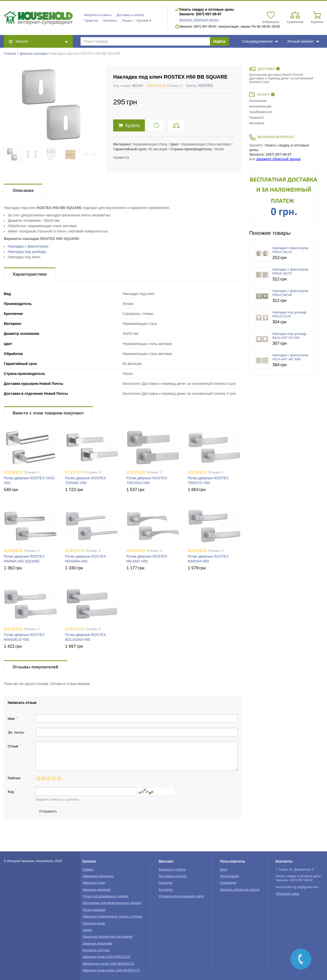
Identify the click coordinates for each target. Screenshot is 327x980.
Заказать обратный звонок (199, 20)
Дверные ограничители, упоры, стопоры (112, 916)
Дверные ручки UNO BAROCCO (106, 957)
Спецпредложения (260, 41)
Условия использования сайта (181, 896)
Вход (224, 869)
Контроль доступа (96, 950)
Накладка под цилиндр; (27, 252)
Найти (219, 41)
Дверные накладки (34, 54)
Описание (23, 191)
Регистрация (229, 876)
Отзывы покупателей (36, 667)
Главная (10, 54)
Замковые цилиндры (98, 876)
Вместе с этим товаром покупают (48, 413)
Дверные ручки (94, 883)
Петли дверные (94, 910)
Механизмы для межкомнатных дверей (112, 903)
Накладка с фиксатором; (28, 246)
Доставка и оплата (130, 15)
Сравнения (228, 883)
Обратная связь (288, 894)
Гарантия (91, 21)
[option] (284, 196)
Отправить (48, 811)
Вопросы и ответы (98, 15)
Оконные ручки (94, 923)
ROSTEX (206, 85)
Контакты (110, 21)
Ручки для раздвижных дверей (105, 896)
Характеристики (30, 274)
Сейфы (88, 869)
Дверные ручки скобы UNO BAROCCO (111, 970)
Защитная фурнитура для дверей (108, 937)
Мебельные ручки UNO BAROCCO (108, 964)
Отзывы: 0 (175, 86)
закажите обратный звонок (278, 159)
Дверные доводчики (97, 944)
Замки (87, 930)
